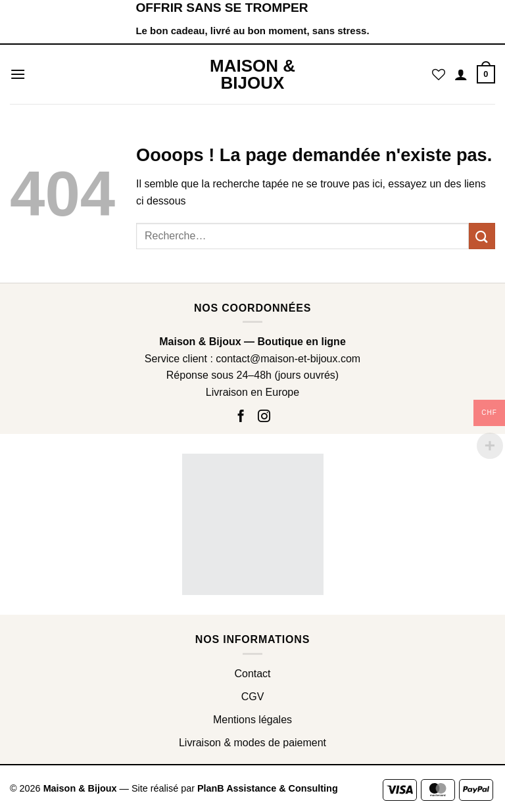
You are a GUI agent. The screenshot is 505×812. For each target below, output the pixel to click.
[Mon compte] (461, 74)
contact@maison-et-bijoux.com (288, 359)
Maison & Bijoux (252, 74)
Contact (252, 674)
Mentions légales (252, 720)
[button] (18, 74)
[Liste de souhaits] (439, 74)
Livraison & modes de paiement (252, 743)
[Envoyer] (482, 236)
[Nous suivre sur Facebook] (243, 417)
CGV (253, 697)
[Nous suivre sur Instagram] (263, 417)
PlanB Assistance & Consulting (268, 788)
